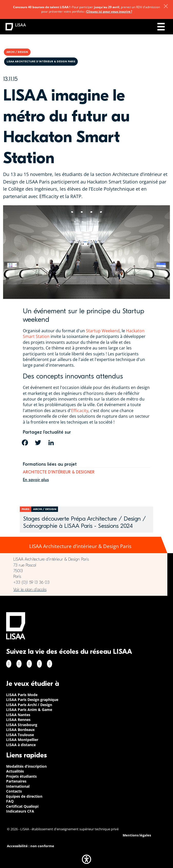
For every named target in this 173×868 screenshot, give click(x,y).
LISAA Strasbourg (22, 725)
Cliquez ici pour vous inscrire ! (109, 11)
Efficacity (80, 411)
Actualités (15, 771)
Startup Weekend (103, 331)
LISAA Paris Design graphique (32, 700)
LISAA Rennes (18, 720)
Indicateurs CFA (20, 811)
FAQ (10, 801)
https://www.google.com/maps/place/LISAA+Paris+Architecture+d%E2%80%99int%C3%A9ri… (84, 590)
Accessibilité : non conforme (31, 846)
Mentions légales (137, 835)
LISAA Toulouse (20, 735)
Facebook (9, 664)
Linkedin (29, 664)
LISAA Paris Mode (22, 695)
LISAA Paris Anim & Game (29, 710)
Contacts (14, 791)
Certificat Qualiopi (22, 806)
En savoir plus (36, 480)
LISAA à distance (21, 745)
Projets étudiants (21, 776)
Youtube (50, 664)
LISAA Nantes (18, 715)
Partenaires (16, 781)
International (18, 786)
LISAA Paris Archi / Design (29, 705)
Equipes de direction (24, 796)
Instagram (19, 664)
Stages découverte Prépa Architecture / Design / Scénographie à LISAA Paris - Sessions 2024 (84, 522)
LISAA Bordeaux (20, 730)
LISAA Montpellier (22, 740)
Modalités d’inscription (26, 766)
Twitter (40, 664)
